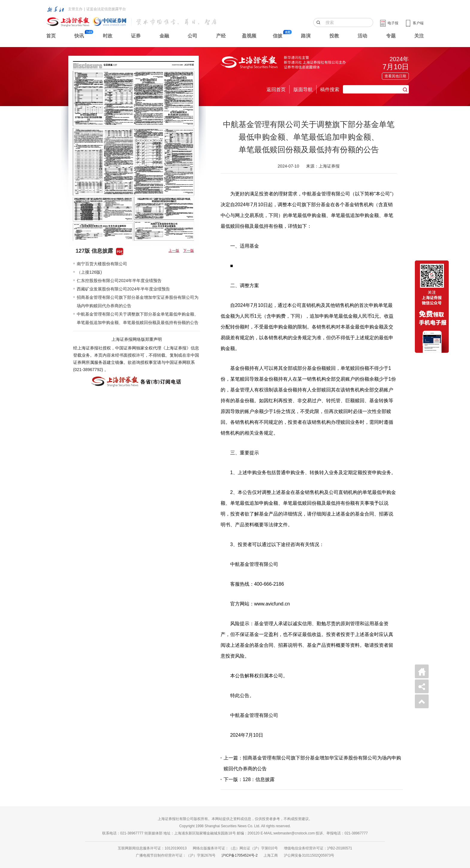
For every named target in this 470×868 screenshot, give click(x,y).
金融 (164, 36)
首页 (51, 36)
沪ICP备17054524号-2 (239, 855)
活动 (362, 36)
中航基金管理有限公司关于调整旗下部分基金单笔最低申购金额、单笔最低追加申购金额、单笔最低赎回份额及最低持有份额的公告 (138, 318)
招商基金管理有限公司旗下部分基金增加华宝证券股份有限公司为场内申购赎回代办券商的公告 (138, 302)
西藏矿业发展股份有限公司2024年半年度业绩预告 (123, 289)
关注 (419, 36)
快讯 (79, 36)
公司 (192, 36)
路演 (306, 36)
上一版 (174, 251)
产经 (221, 36)
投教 (334, 36)
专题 (391, 36)
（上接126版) (89, 272)
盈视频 (249, 36)
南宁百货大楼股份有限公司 (102, 264)
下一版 (189, 251)
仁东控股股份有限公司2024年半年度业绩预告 (119, 281)
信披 (278, 36)
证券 (136, 36)
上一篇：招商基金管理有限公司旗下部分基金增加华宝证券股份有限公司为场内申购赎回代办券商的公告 (312, 763)
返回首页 (276, 89)
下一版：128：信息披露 (249, 779)
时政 (108, 36)
